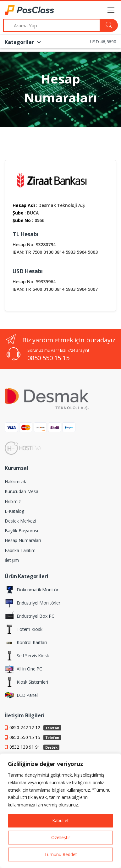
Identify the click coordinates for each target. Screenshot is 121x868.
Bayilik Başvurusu (22, 531)
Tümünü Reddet (61, 854)
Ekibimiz (13, 501)
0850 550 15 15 (48, 358)
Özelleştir (61, 837)
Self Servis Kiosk (27, 656)
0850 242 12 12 (35, 727)
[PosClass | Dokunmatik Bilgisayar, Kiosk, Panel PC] (21, 10)
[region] (60, 811)
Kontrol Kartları (26, 643)
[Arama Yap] (52, 25)
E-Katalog (14, 511)
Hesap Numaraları (23, 540)
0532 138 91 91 (34, 747)
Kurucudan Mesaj (22, 491)
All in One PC (23, 669)
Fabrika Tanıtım (20, 550)
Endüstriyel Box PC (29, 616)
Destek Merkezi (20, 521)
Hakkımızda (16, 482)
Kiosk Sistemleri (26, 682)
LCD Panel (21, 695)
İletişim (12, 560)
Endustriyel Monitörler (33, 603)
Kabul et (60, 820)
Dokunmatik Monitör (31, 590)
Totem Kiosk (23, 629)
